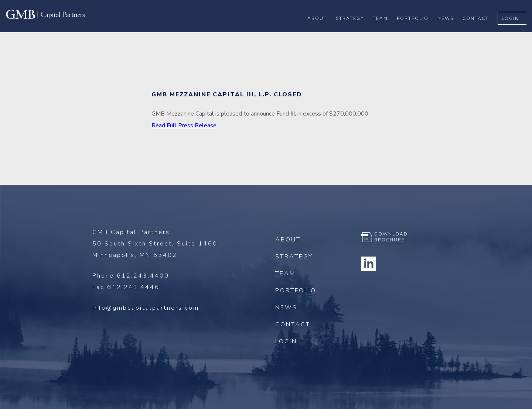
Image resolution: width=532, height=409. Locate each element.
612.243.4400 (143, 276)
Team (386, 30)
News (451, 30)
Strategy (355, 30)
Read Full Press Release (184, 126)
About (323, 30)
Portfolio (418, 30)
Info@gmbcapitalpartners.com (146, 308)
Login (516, 30)
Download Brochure (391, 237)
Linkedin (369, 264)
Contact (481, 30)
